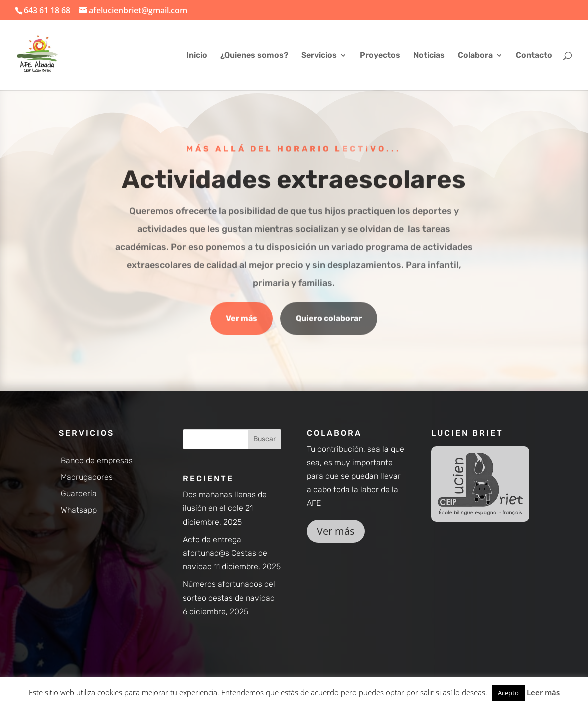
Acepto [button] (508, 693)
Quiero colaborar (329, 320)
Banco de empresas (97, 461)
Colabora (475, 56)
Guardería (79, 494)
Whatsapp (79, 510)
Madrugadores (87, 477)
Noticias (429, 56)
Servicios (319, 56)
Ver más (242, 320)
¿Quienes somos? (254, 56)
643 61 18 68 (47, 10)
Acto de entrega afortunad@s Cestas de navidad (225, 553)
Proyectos (380, 56)
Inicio (197, 56)
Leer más (543, 692)
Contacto (534, 56)
